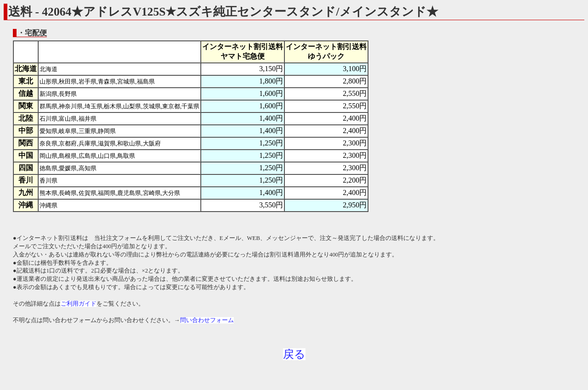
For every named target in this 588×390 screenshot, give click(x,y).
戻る (294, 354)
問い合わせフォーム (207, 320)
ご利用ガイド (79, 304)
